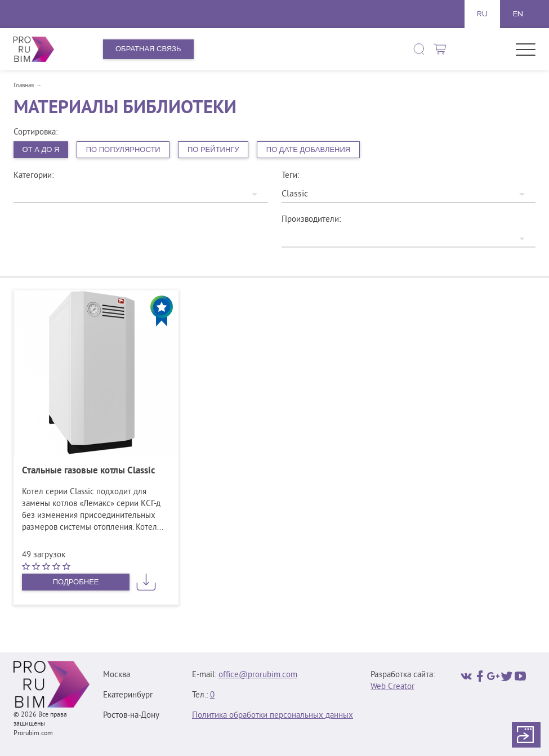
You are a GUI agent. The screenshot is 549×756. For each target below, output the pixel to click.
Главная (24, 86)
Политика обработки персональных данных (273, 716)
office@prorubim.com (258, 675)
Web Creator (392, 687)
